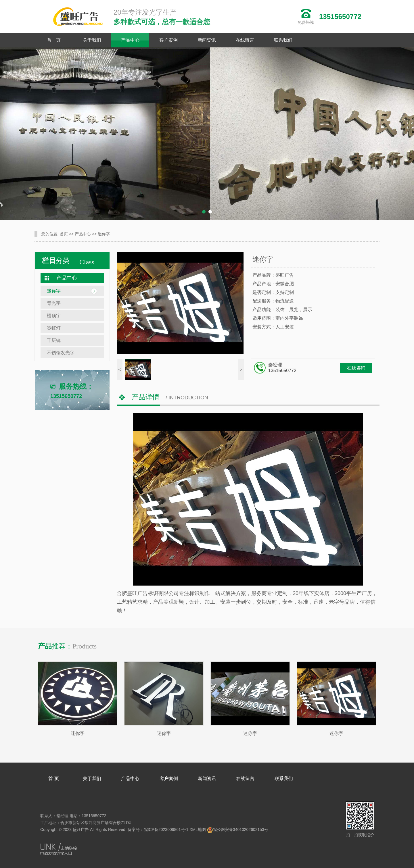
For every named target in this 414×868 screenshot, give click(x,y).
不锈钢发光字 (61, 353)
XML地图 (198, 829)
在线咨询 (356, 368)
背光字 (54, 303)
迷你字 (104, 234)
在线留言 (245, 40)
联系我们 (283, 40)
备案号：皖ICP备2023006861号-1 (158, 829)
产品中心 (130, 40)
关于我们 (92, 40)
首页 (64, 234)
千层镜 (54, 340)
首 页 (54, 40)
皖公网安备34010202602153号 (238, 829)
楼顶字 (54, 316)
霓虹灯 (54, 328)
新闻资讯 (207, 40)
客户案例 (168, 40)
